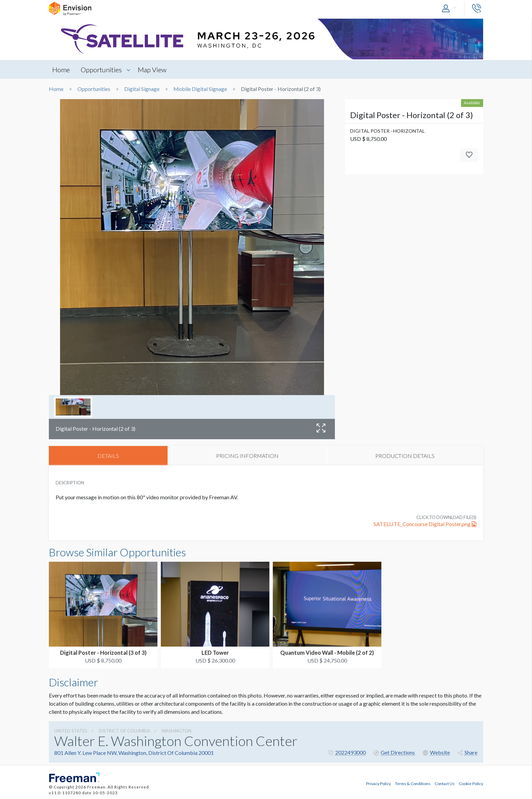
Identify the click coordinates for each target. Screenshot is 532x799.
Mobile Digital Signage (200, 89)
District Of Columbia (125, 731)
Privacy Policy (378, 783)
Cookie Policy (471, 783)
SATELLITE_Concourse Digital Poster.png (425, 524)
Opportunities (102, 70)
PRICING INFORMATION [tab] (247, 456)
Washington (176, 731)
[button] (451, 9)
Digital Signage (142, 89)
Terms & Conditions (413, 783)
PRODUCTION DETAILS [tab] (405, 456)
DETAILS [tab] (108, 456)
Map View (153, 70)
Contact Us (445, 783)
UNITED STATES (71, 731)
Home (61, 70)
